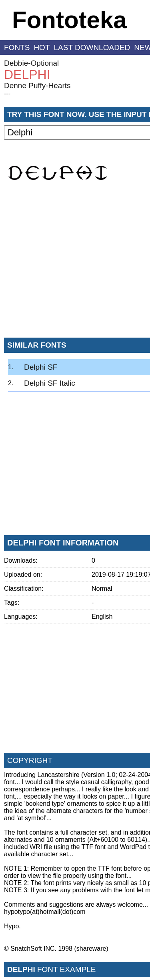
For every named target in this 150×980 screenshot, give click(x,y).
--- (7, 94)
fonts (17, 47)
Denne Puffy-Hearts (37, 86)
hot (42, 47)
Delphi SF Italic (50, 383)
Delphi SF (41, 367)
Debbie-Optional (31, 63)
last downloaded (92, 47)
